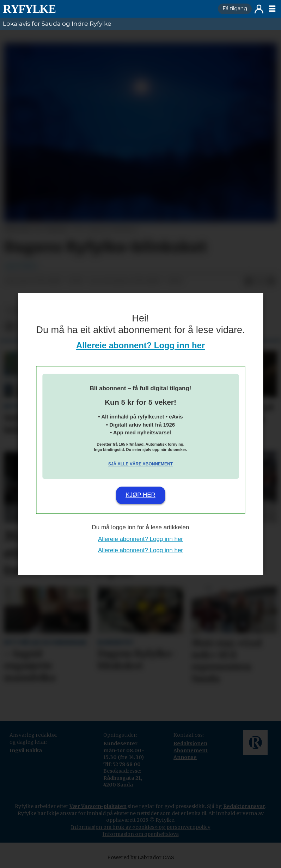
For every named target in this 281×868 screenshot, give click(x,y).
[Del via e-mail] (271, 281)
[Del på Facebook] (249, 281)
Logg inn (259, 9)
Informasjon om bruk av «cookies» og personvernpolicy (141, 827)
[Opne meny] (272, 9)
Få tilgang (235, 8)
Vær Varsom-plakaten (98, 806)
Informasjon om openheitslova (141, 834)
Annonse (185, 757)
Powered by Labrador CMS (141, 857)
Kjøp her (140, 495)
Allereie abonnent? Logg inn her (140, 346)
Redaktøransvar (244, 806)
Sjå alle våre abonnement (140, 464)
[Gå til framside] (29, 9)
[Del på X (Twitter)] (260, 281)
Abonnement (191, 751)
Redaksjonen (190, 743)
